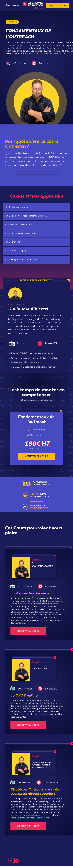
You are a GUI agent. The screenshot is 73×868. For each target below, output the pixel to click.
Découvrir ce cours (28, 631)
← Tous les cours (12, 5)
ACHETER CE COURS (58, 5)
